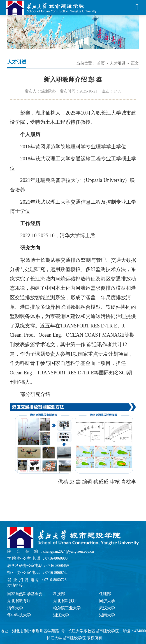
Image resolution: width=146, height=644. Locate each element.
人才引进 (118, 63)
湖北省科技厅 (65, 601)
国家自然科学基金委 (25, 594)
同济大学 (107, 601)
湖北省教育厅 (19, 601)
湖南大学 (107, 615)
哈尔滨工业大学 (67, 608)
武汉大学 (107, 608)
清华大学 (15, 608)
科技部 (59, 594)
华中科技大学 (19, 615)
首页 (101, 63)
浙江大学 (61, 615)
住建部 (105, 594)
